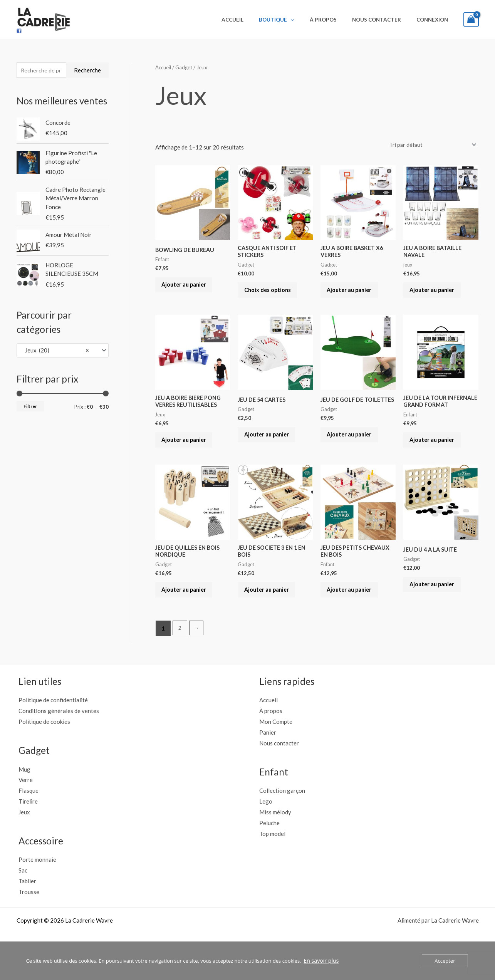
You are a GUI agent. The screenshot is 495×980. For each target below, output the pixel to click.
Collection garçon (282, 817)
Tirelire (28, 827)
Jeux (24, 838)
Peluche (269, 849)
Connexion (435, 20)
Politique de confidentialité (53, 726)
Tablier (27, 907)
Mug (24, 795)
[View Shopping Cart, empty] (471, 19)
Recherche (87, 70)
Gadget (185, 67)
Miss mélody (275, 838)
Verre (26, 806)
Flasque (29, 817)
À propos (336, 20)
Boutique (290, 20)
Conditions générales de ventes (59, 737)
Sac (23, 896)
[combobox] (63, 352)
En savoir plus (320, 961)
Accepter (445, 961)
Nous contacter (384, 20)
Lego (266, 827)
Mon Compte (276, 748)
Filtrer (30, 407)
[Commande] (430, 145)
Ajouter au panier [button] (189, 288)
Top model (272, 859)
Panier (268, 758)
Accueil (255, 20)
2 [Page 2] (180, 654)
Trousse (29, 918)
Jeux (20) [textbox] (55, 351)
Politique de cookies (44, 748)
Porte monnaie (37, 886)
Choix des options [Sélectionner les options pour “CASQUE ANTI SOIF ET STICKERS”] (271, 294)
